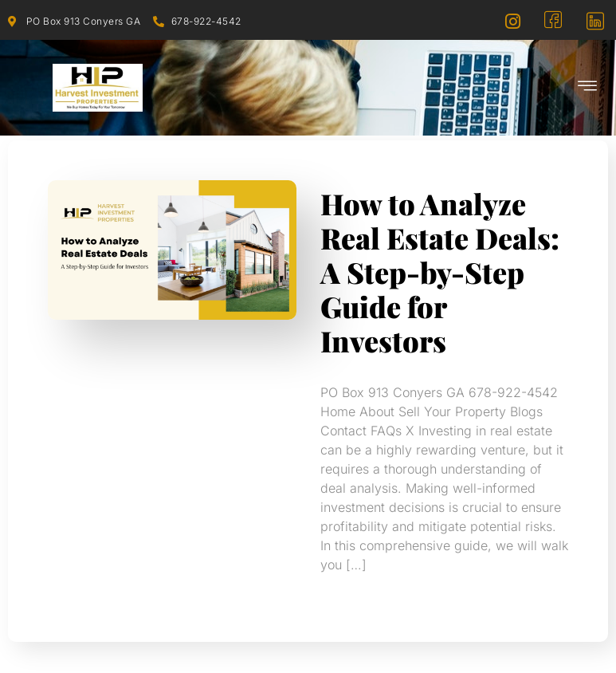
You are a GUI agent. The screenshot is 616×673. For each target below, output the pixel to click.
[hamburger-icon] (588, 88)
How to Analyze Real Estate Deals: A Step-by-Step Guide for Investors (440, 272)
